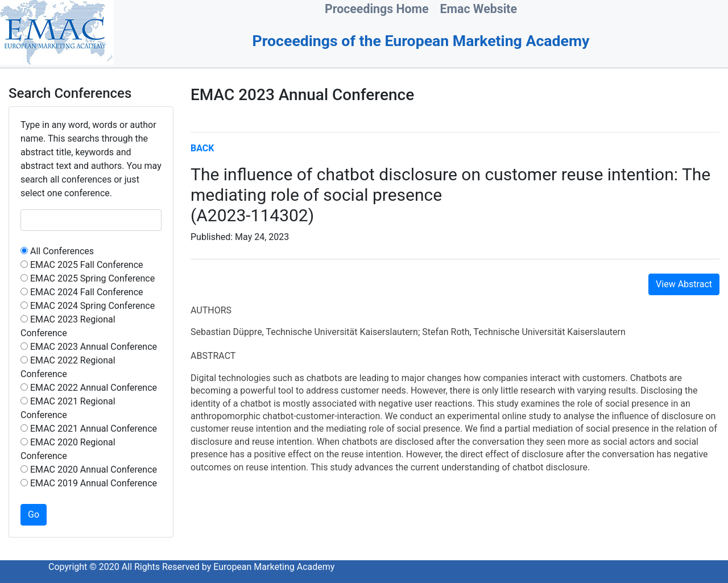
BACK (202, 148)
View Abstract (684, 284)
